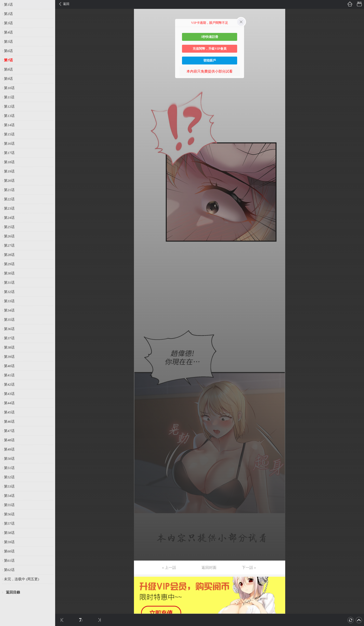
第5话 (8, 42)
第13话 (9, 116)
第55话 (9, 505)
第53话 (9, 486)
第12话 (9, 106)
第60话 (9, 551)
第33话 (9, 301)
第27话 (9, 245)
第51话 (9, 468)
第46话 (9, 422)
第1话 (8, 5)
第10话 (9, 88)
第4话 (8, 32)
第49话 (9, 449)
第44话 (9, 403)
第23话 (9, 208)
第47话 (9, 431)
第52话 (9, 477)
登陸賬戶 (210, 60)
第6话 (8, 51)
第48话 (9, 440)
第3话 (8, 23)
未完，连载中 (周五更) (21, 579)
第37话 (9, 338)
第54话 (9, 496)
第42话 (9, 384)
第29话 (9, 264)
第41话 (9, 375)
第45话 (9, 412)
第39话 (9, 357)
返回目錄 (13, 592)
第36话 (9, 329)
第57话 (9, 523)
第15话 (9, 134)
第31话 (9, 283)
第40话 (9, 366)
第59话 (9, 542)
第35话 (9, 320)
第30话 (9, 273)
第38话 (9, 347)
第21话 (9, 190)
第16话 (9, 144)
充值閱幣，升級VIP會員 (210, 49)
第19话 (9, 171)
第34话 (9, 310)
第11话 (9, 97)
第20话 (9, 181)
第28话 (9, 255)
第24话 (9, 218)
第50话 (9, 459)
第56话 (9, 514)
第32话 (9, 292)
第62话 (9, 570)
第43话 (9, 394)
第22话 (9, 199)
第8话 (8, 69)
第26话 (9, 236)
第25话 (9, 227)
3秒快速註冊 (210, 37)
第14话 (9, 125)
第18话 (9, 162)
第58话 (9, 533)
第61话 (9, 561)
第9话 (8, 79)
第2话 (8, 14)
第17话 (9, 153)
